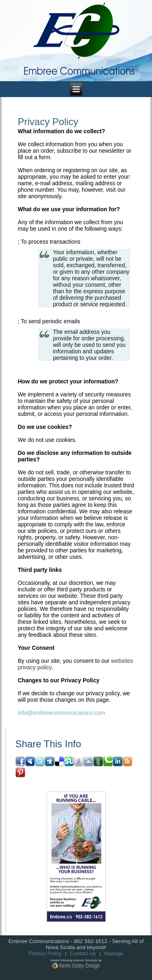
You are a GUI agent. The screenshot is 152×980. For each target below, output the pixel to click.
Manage (114, 953)
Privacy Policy (45, 953)
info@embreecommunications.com (62, 713)
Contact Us (83, 953)
